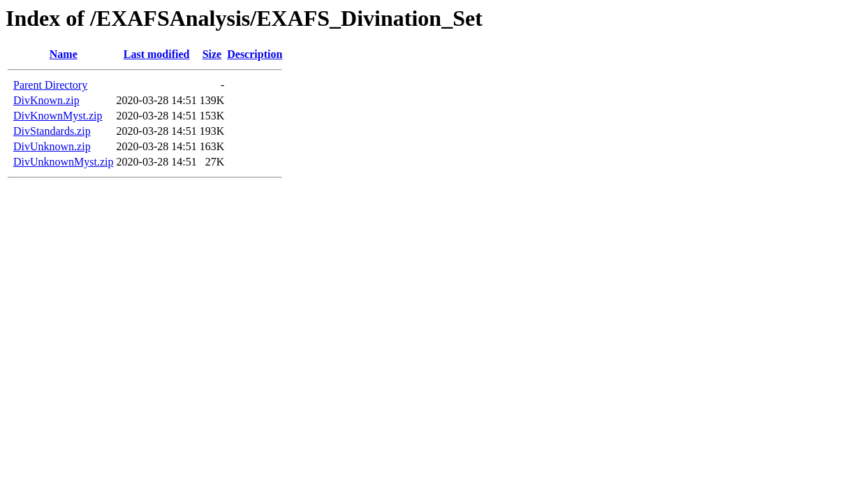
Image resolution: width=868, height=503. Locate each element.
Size (212, 54)
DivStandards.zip (52, 131)
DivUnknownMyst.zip (64, 162)
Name (64, 54)
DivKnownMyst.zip (58, 116)
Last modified (157, 54)
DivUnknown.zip (52, 146)
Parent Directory (50, 85)
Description (255, 54)
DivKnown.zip (46, 100)
